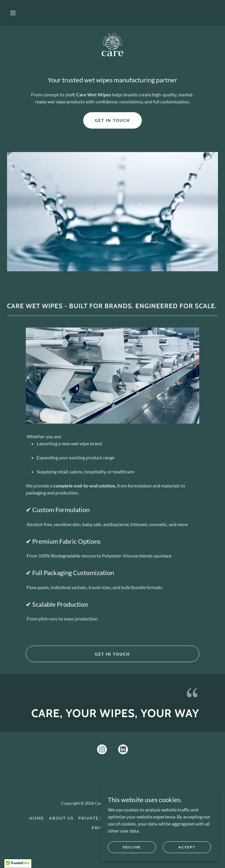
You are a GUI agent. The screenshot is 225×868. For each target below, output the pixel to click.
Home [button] (37, 818)
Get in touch (112, 654)
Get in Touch (112, 120)
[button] (13, 13)
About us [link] (61, 818)
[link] (112, 45)
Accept (187, 847)
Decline (132, 847)
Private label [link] (97, 818)
